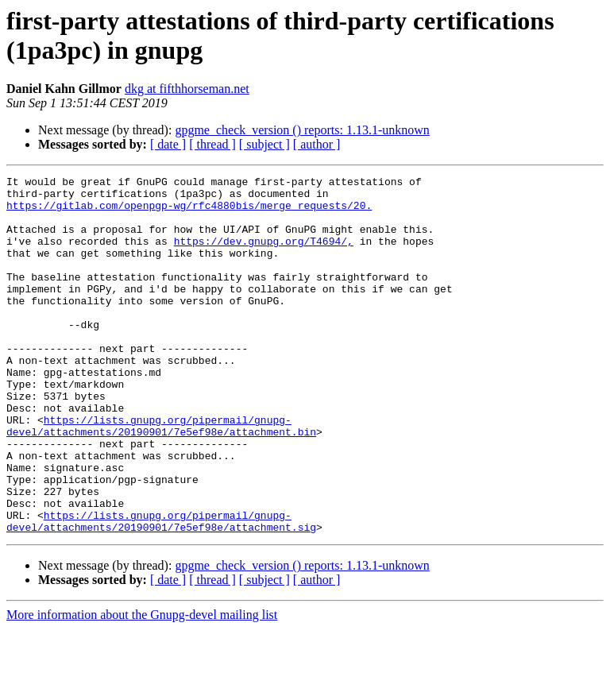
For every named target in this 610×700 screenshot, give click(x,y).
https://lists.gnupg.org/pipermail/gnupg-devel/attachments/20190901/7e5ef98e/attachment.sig (161, 591)
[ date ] (168, 144)
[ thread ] (212, 144)
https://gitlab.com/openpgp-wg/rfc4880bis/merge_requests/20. (189, 212)
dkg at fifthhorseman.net (187, 89)
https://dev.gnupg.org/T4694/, (264, 255)
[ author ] (317, 144)
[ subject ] (264, 144)
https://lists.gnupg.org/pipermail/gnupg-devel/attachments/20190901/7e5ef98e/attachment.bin (161, 477)
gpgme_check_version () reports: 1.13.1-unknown (302, 130)
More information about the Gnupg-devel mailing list (142, 686)
